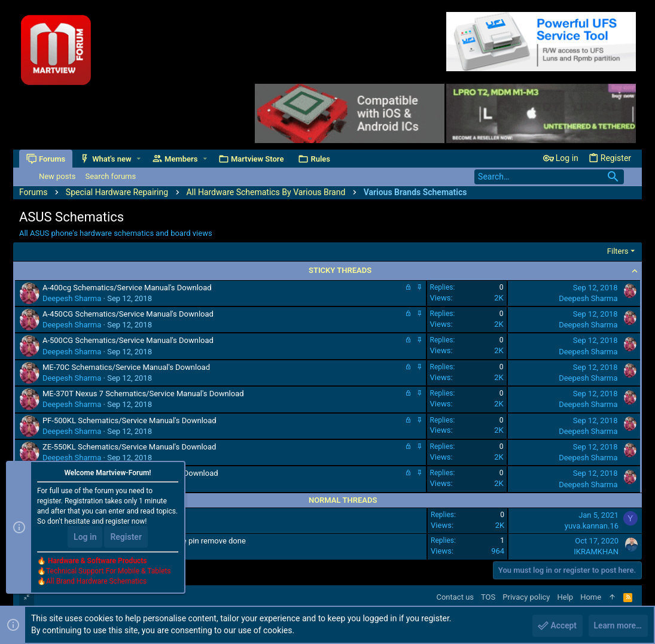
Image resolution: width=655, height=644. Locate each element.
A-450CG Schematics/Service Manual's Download (128, 314)
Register (126, 537)
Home (591, 597)
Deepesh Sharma (72, 298)
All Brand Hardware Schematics (96, 582)
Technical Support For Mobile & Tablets (108, 572)
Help (566, 597)
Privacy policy (526, 597)
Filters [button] (618, 251)
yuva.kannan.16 (592, 526)
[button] (138, 159)
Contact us (455, 597)
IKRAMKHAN (596, 552)
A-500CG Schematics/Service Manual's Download (128, 340)
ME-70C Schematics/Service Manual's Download (126, 367)
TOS (488, 597)
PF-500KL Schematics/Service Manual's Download (130, 420)
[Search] (549, 177)
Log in (85, 537)
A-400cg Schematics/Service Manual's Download (127, 288)
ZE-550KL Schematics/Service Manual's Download (130, 447)
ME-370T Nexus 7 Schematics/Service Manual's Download (143, 394)
